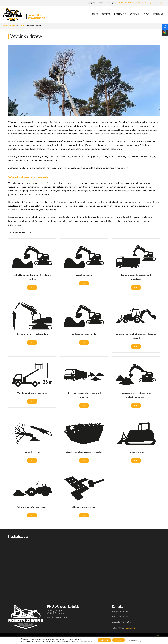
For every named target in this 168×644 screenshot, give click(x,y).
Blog (146, 14)
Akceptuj (104, 640)
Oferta (106, 14)
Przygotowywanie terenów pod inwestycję (136, 277)
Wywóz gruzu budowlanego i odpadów (84, 452)
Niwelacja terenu (136, 452)
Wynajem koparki (84, 275)
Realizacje (120, 14)
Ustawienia (133, 640)
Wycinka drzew (32, 452)
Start (95, 14)
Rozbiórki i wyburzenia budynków (32, 334)
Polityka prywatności (57, 617)
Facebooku (130, 628)
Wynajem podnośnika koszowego (32, 393)
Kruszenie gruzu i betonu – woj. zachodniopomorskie (136, 395)
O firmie (135, 14)
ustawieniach (87, 641)
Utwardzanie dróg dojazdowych (32, 507)
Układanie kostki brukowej (84, 507)
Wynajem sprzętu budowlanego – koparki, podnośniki (136, 336)
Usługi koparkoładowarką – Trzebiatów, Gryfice (32, 277)
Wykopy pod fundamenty (84, 334)
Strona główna (10, 26)
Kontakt (158, 14)
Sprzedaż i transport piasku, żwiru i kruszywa (84, 395)
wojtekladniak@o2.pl (156, 3)
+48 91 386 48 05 (139, 3)
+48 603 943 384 (124, 3)
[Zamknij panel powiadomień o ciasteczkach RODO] (144, 640)
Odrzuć (119, 640)
